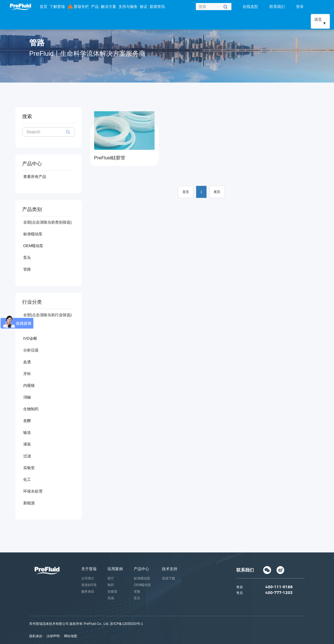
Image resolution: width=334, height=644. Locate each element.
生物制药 (31, 409)
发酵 (27, 421)
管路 (27, 269)
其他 (111, 598)
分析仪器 (31, 350)
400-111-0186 (279, 587)
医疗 (111, 578)
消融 (27, 397)
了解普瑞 (57, 7)
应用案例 (115, 569)
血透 (27, 362)
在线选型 (250, 7)
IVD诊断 (30, 338)
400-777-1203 (279, 593)
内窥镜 (29, 385)
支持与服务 (128, 7)
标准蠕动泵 (33, 234)
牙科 (27, 374)
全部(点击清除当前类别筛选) (47, 222)
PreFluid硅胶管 (110, 158)
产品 (95, 7)
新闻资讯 (157, 7)
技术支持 (170, 569)
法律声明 (53, 636)
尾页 (217, 192)
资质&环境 (89, 585)
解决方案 (109, 7)
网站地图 (71, 636)
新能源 (29, 503)
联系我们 (277, 7)
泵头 (27, 257)
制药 (111, 585)
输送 (27, 432)
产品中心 (141, 569)
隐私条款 (36, 636)
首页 (43, 7)
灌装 (27, 444)
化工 (27, 479)
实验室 (29, 468)
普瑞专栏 (78, 7)
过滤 (27, 456)
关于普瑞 (89, 569)
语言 (318, 19)
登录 (300, 7)
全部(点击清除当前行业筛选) (47, 315)
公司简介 (88, 578)
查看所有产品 (35, 177)
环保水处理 (33, 491)
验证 (144, 7)
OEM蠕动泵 (33, 246)
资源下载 (169, 578)
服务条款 (88, 592)
